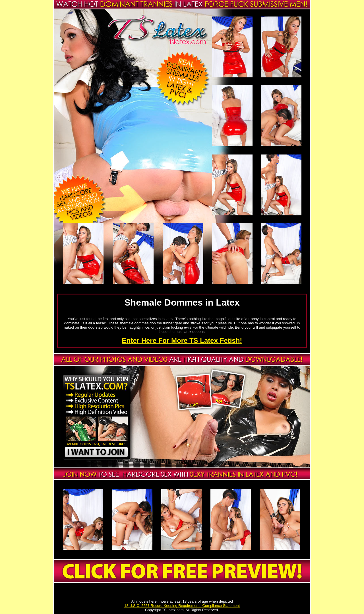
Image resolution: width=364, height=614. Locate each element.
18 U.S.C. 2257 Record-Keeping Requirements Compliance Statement (182, 606)
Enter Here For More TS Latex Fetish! (182, 340)
